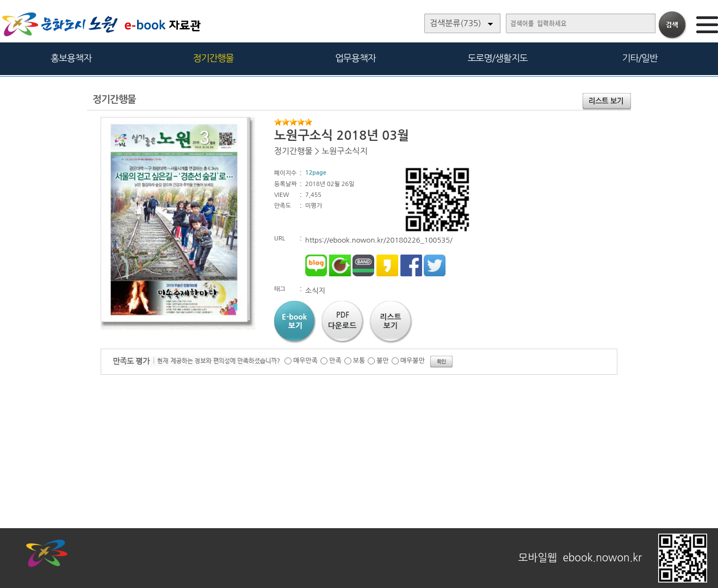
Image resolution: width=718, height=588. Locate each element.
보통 (359, 361)
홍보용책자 (71, 58)
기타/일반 (639, 58)
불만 (383, 361)
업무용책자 (355, 58)
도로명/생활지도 (498, 58)
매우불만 (413, 361)
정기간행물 (213, 58)
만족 (335, 361)
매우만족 (305, 361)
